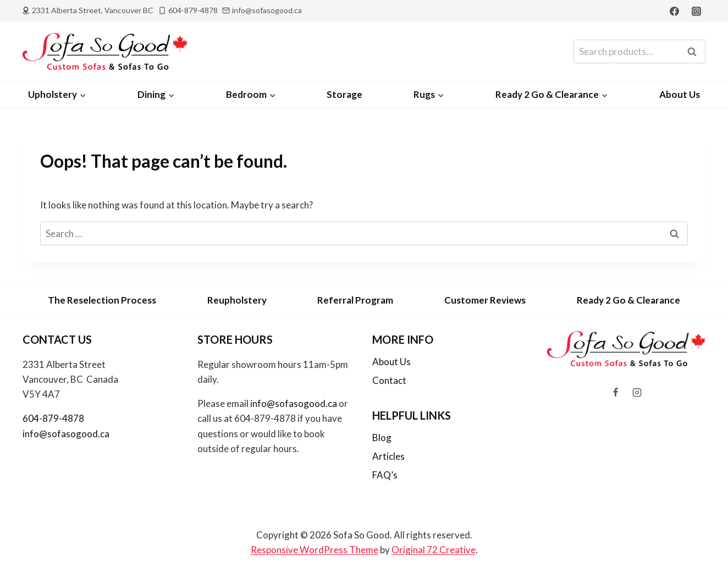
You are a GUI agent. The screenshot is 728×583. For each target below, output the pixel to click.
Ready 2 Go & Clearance (628, 300)
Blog (382, 438)
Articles (388, 456)
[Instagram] (696, 11)
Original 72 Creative (434, 550)
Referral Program (355, 300)
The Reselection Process (102, 300)
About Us (680, 94)
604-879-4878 (53, 418)
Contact (389, 380)
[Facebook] (675, 11)
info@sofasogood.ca (66, 434)
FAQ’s (385, 475)
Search (695, 52)
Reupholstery (237, 300)
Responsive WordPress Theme (315, 550)
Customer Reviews (485, 300)
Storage (344, 94)
